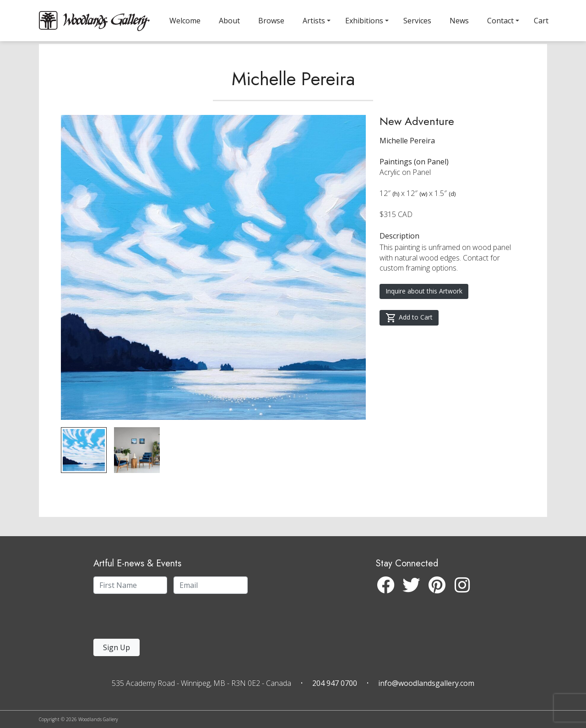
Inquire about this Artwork (424, 310)
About (229, 21)
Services (417, 21)
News (459, 21)
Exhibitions (364, 21)
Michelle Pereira (293, 98)
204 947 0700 (335, 683)
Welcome (185, 21)
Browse (271, 21)
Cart (541, 21)
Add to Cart (409, 337)
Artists (314, 21)
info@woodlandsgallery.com (426, 683)
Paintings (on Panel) (414, 181)
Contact (500, 21)
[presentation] (150, 619)
